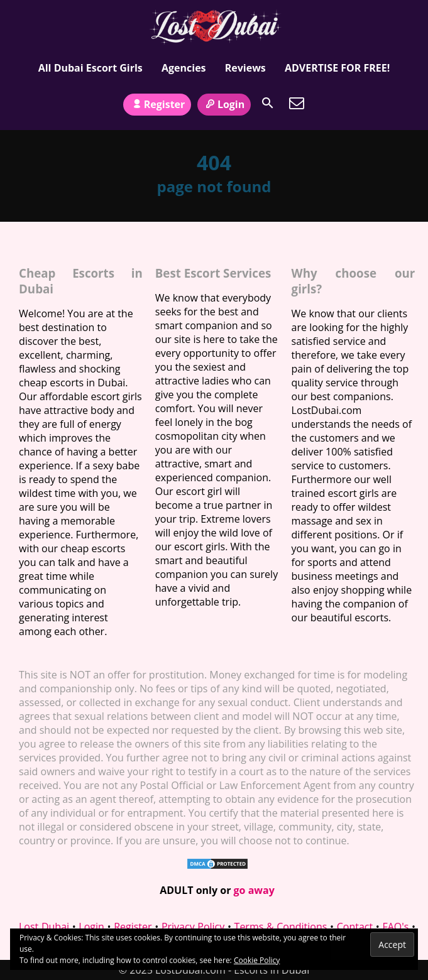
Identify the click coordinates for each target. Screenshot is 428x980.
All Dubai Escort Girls (91, 68)
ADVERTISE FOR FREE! (337, 68)
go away (254, 890)
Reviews (245, 68)
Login (224, 104)
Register (157, 104)
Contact (355, 927)
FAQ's (395, 927)
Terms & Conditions (281, 927)
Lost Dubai (44, 927)
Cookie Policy (257, 960)
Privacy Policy (193, 927)
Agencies (184, 68)
